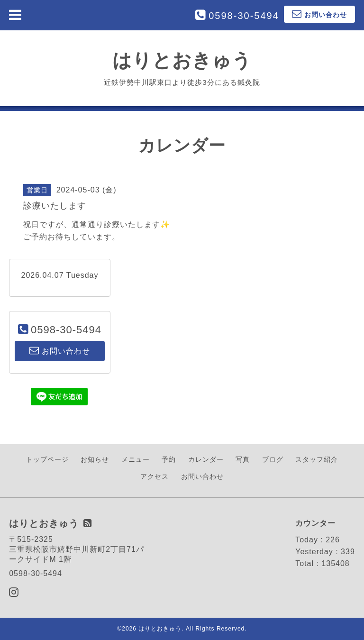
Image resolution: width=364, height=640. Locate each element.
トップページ (47, 459)
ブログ (273, 459)
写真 (243, 459)
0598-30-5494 (244, 16)
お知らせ (95, 459)
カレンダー (206, 459)
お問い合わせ (202, 476)
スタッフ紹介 (317, 459)
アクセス (155, 476)
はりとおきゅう (182, 60)
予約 (169, 459)
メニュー (136, 459)
